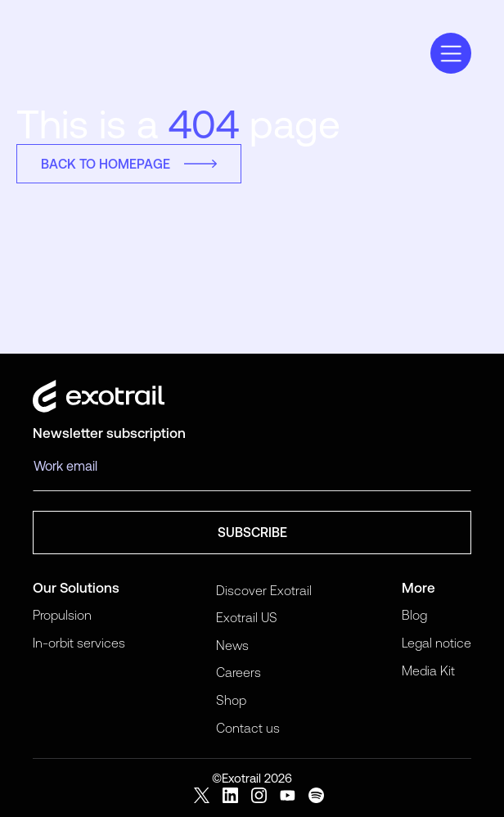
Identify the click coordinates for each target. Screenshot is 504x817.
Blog (414, 615)
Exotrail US (247, 617)
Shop (231, 700)
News (232, 645)
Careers (239, 672)
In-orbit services (79, 643)
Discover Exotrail (264, 590)
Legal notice (436, 643)
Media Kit (428, 670)
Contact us (248, 728)
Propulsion (62, 615)
